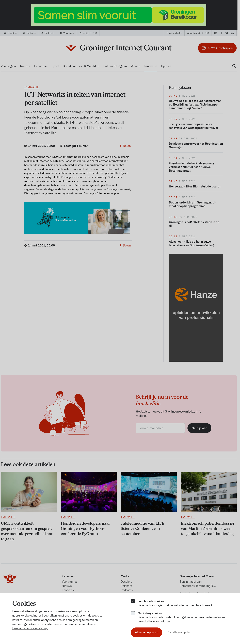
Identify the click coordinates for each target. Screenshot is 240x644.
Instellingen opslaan (180, 632)
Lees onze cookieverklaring (30, 628)
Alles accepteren (147, 632)
